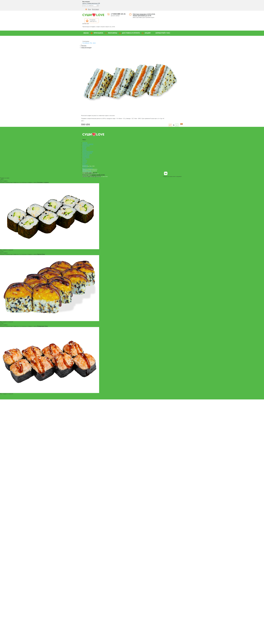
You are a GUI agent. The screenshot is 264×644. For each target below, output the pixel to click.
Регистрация (95, 9)
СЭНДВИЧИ (86, 156)
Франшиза (85, 165)
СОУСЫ (85, 162)
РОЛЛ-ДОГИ (86, 158)
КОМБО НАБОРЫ (87, 153)
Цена (94, 43)
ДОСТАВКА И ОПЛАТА (131, 33)
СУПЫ (84, 159)
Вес (91, 43)
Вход (89, 9)
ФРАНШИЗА (98, 33)
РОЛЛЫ (84, 147)
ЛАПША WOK (86, 155)
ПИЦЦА (85, 150)
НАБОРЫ (85, 143)
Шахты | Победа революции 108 (91, 3)
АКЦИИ (148, 33)
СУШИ (84, 149)
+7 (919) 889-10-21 (118, 14)
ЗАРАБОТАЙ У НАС (163, 33)
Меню (84, 163)
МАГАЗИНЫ (113, 33)
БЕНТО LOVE (86, 146)
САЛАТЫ (85, 161)
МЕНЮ (86, 33)
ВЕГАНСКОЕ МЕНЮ (88, 152)
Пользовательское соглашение (90, 171)
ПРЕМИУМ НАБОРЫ (88, 144)
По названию (86, 43)
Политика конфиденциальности (90, 169)
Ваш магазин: (86, 2)
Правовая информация (88, 172)
